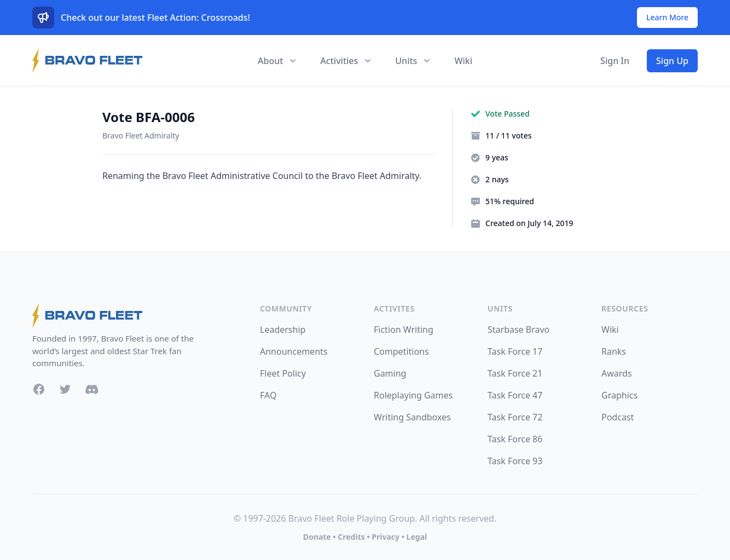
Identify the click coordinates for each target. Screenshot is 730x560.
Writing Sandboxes (412, 417)
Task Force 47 (515, 395)
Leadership (283, 330)
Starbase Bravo (518, 330)
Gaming (390, 373)
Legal (417, 537)
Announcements (294, 351)
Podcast (618, 417)
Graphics (619, 395)
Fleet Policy (283, 373)
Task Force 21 (515, 373)
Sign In (615, 61)
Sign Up (672, 61)
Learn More (667, 17)
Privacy (386, 537)
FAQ (268, 395)
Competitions (401, 351)
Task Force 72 (515, 417)
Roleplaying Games (413, 395)
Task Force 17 (515, 351)
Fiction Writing (404, 330)
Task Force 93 (515, 461)
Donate (317, 537)
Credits (351, 537)
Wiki (463, 61)
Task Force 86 (515, 439)
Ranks (614, 351)
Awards (617, 373)
